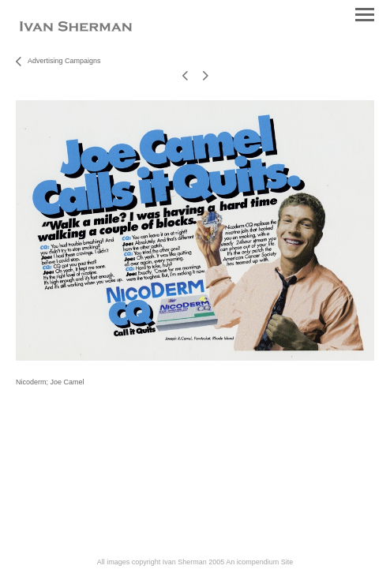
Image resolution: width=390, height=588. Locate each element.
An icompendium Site (259, 562)
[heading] (76, 28)
